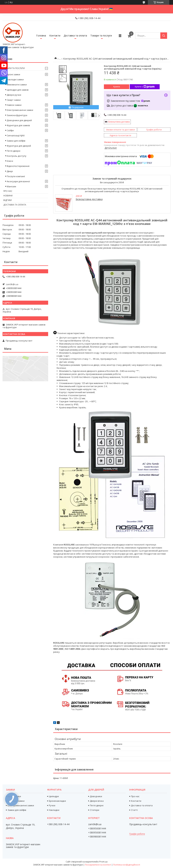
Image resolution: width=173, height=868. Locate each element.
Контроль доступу (17, 156)
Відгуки (8, 200)
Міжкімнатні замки (17, 85)
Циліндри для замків (18, 90)
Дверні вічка (97, 801)
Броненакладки (57, 801)
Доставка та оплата (75, 36)
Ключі (10, 161)
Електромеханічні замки (20, 110)
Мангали (11, 186)
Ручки (52, 805)
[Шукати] (164, 36)
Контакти (55, 36)
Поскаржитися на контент (98, 865)
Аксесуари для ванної (18, 181)
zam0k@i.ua (12, 284)
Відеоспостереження (18, 166)
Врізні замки (13, 74)
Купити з (145, 87)
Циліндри (54, 796)
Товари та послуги (101, 36)
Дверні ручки (14, 95)
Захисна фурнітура (17, 115)
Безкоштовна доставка (119, 122)
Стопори (95, 810)
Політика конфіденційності (127, 865)
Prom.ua (103, 862)
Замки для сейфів (16, 141)
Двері (10, 171)
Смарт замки (14, 100)
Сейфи (10, 130)
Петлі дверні (14, 151)
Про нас (8, 191)
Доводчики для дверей (19, 120)
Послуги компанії (16, 176)
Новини (8, 196)
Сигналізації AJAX (16, 135)
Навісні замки (14, 105)
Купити (117, 87)
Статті (134, 810)
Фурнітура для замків (18, 125)
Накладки (54, 810)
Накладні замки (15, 79)
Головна (41, 36)
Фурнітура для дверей (19, 146)
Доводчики (96, 796)
